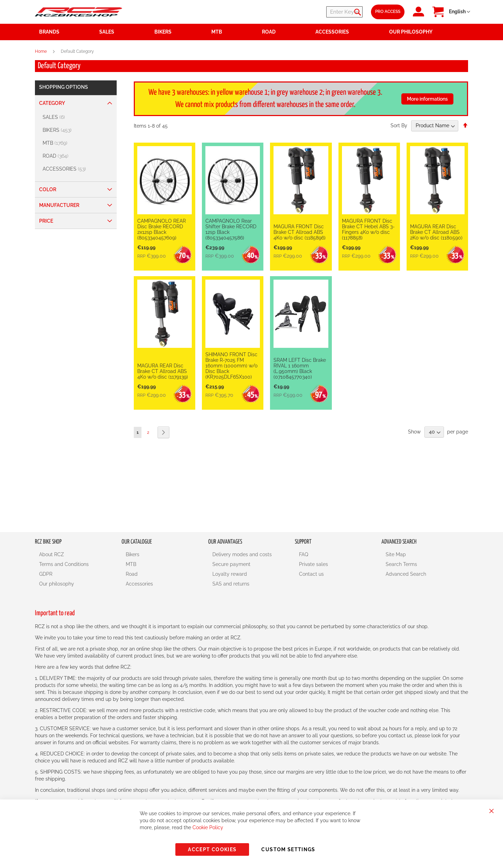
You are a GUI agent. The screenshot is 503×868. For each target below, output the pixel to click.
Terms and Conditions (64, 564)
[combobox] (321, 12)
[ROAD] (77, 156)
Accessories (139, 584)
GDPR (46, 574)
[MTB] (77, 143)
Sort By (399, 125)
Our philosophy (57, 584)
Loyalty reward (230, 574)
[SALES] (77, 117)
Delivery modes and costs (242, 554)
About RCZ (52, 554)
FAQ (304, 554)
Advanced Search (406, 574)
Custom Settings (288, 849)
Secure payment (231, 564)
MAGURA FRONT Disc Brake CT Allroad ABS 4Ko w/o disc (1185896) (300, 232)
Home (41, 51)
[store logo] (79, 12)
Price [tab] (46, 221)
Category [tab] (52, 103)
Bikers (133, 554)
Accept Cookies (212, 849)
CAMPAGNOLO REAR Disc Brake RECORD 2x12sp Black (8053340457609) (162, 229)
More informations (427, 99)
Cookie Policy (208, 827)
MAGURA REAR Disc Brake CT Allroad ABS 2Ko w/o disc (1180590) (436, 232)
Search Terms (401, 564)
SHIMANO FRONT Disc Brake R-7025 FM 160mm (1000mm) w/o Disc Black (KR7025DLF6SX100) (231, 366)
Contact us (311, 574)
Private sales (314, 564)
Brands (49, 32)
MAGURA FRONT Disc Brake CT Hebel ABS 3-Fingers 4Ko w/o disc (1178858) (368, 229)
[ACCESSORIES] (77, 169)
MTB (131, 564)
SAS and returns (231, 584)
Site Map (396, 554)
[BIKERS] (77, 130)
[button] (460, 12)
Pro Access (388, 12)
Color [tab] (48, 189)
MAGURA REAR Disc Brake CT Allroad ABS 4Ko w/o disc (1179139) (163, 371)
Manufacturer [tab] (59, 205)
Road (132, 574)
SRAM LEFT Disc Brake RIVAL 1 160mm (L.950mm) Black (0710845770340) (300, 368)
